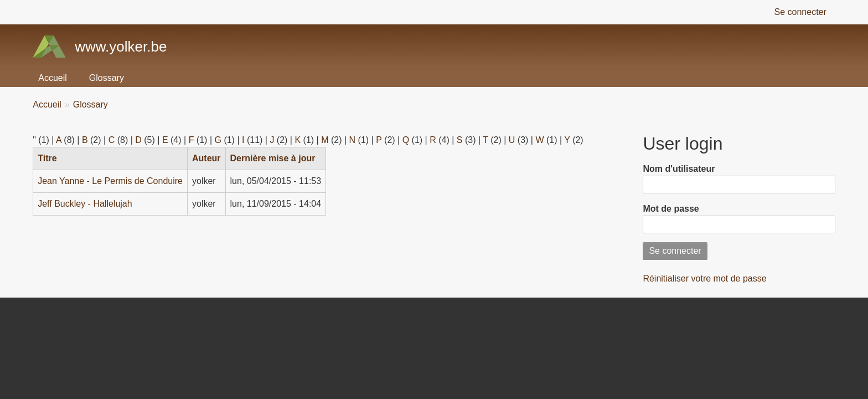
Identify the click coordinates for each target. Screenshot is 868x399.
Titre (51, 158)
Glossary (107, 78)
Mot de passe (671, 209)
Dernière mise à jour (273, 158)
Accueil (53, 78)
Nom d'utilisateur (679, 169)
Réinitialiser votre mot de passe (704, 278)
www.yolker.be (121, 47)
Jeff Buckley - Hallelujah (85, 204)
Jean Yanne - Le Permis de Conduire (110, 181)
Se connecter (800, 12)
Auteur (206, 158)
